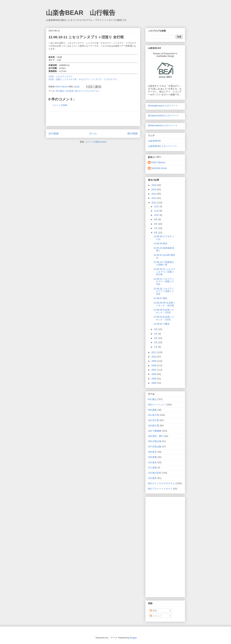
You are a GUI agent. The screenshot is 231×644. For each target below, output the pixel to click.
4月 (156, 334)
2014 (154, 194)
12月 (157, 206)
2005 (154, 379)
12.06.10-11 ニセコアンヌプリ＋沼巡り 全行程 (164, 272)
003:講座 (152, 410)
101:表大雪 (153, 415)
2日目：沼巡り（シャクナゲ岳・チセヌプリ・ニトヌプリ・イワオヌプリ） (83, 79)
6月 (156, 233)
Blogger (133, 638)
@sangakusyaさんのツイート (163, 106)
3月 (156, 338)
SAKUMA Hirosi (159, 168)
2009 (154, 361)
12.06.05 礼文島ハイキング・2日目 (164, 311)
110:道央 (69, 91)
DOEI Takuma (158, 162)
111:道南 (152, 468)
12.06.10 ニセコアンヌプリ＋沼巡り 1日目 (164, 291)
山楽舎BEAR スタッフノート (163, 146)
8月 (156, 224)
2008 (154, 365)
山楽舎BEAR (154, 141)
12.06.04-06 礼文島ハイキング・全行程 (164, 304)
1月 (156, 347)
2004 (154, 383)
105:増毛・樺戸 (156, 436)
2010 (154, 357)
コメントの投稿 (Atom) (96, 142)
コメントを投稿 (60, 105)
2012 (154, 203)
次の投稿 (54, 133)
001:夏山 (60, 91)
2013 (154, 198)
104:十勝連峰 (155, 431)
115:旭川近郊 (155, 473)
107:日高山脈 (155, 447)
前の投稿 (133, 133)
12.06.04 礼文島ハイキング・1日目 (164, 318)
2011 (154, 352)
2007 (154, 370)
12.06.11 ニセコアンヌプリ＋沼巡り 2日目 (164, 282)
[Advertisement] (93, 119)
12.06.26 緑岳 (160, 243)
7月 (156, 228)
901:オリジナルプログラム (87, 91)
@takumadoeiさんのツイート (163, 125)
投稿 (153, 611)
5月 (156, 329)
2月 (156, 342)
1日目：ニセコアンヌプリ (60, 76)
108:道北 (152, 452)
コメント (156, 616)
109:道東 (152, 457)
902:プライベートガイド (160, 489)
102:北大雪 (153, 420)
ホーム (93, 133)
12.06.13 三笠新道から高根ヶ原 (164, 263)
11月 (157, 211)
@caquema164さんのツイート (163, 115)
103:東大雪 (153, 426)
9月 (156, 219)
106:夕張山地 (155, 441)
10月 (157, 215)
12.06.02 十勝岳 (162, 324)
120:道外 (152, 478)
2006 (154, 374)
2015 (154, 189)
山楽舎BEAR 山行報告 (81, 13)
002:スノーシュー (157, 405)
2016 (154, 185)
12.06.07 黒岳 (160, 298)
